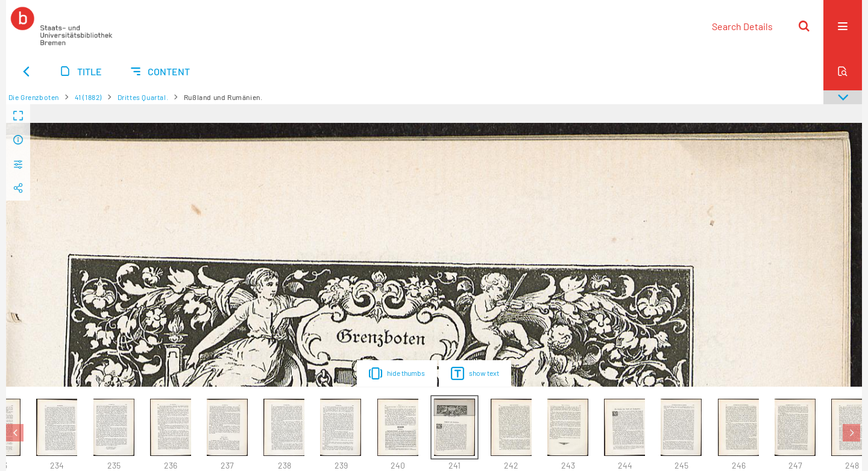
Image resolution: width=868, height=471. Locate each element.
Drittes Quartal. (143, 97)
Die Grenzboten (34, 97)
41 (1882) (88, 97)
